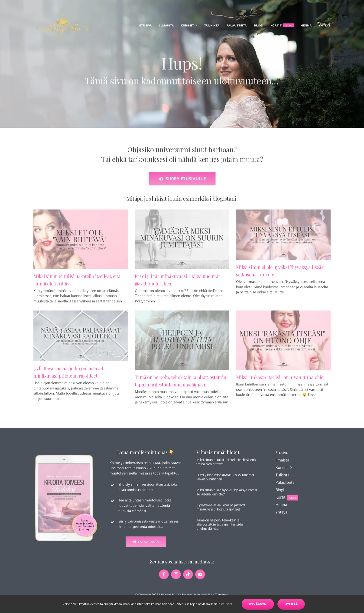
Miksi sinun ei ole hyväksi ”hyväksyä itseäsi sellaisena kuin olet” (227, 494)
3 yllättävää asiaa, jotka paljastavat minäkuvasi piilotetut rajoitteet (221, 509)
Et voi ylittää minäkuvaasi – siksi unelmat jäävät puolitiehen (225, 479)
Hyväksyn (258, 604)
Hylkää (291, 604)
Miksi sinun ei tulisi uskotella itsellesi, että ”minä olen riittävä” (226, 464)
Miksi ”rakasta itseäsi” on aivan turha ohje (280, 379)
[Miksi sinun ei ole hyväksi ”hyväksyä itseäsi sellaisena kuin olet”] (283, 237)
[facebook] (164, 577)
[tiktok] (188, 577)
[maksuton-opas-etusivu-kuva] (66, 457)
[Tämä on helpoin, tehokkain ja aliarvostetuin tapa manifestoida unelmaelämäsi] (182, 342)
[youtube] (200, 577)
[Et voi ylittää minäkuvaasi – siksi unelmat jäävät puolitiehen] (182, 241)
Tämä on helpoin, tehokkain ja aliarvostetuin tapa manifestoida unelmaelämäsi (219, 526)
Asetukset (227, 604)
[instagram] (176, 577)
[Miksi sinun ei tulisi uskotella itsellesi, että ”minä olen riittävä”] (81, 241)
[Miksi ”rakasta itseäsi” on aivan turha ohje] (283, 342)
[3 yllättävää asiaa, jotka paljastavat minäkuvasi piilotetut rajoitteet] (81, 338)
